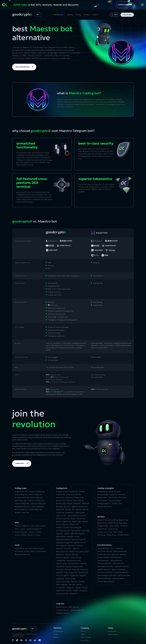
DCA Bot (83, 516)
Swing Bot (78, 588)
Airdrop (70, 15)
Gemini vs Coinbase (35, 532)
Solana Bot (72, 585)
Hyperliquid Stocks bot (79, 540)
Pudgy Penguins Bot (71, 573)
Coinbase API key (103, 526)
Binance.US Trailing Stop (37, 492)
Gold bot (67, 534)
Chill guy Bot (60, 513)
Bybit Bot (86, 509)
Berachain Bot (60, 498)
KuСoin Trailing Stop (21, 509)
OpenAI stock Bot (62, 564)
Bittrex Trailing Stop (36, 498)
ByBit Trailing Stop (21, 501)
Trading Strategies (106, 488)
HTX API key (124, 526)
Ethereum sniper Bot (63, 528)
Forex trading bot (76, 528)
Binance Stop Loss (62, 607)
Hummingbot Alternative (105, 566)
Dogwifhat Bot (76, 522)
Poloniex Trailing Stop (35, 509)
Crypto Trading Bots (21, 532)
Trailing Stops (21, 488)
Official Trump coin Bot (73, 561)
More (95, 15)
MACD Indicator (102, 501)
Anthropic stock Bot (62, 492)
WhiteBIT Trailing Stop (22, 513)
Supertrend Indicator (115, 501)
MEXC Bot (75, 555)
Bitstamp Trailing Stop (22, 498)
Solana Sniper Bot (62, 585)
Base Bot (59, 504)
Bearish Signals (39, 548)
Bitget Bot (75, 507)
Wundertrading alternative (106, 581)
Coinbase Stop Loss (62, 610)
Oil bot (72, 558)
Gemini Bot (60, 534)
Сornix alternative (103, 560)
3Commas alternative (104, 563)
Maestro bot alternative (105, 572)
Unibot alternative (118, 578)
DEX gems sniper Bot (63, 519)
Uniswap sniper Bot (62, 594)
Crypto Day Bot (80, 513)
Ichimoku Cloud (117, 504)
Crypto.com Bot (61, 516)
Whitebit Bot (73, 594)
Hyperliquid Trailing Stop (22, 507)
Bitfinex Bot (77, 504)
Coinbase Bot (69, 513)
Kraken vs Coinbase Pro (22, 526)
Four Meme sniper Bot (63, 531)
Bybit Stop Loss (74, 607)
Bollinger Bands (102, 498)
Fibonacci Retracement (105, 507)
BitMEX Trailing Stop (35, 494)
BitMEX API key (113, 523)
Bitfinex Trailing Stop (21, 494)
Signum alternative (124, 575)
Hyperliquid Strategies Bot (64, 543)
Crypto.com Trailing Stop (38, 504)
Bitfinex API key (113, 520)
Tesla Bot (85, 588)
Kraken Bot (60, 549)
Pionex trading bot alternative (107, 575)
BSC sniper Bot (77, 509)
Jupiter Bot (71, 546)
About (83, 634)
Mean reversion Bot (62, 552)
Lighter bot (76, 549)
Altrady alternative (103, 548)
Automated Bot (76, 494)
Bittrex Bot (59, 507)
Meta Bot (68, 555)
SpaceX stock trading (63, 582)
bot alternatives (105, 545)
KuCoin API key (113, 529)
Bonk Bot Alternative (104, 554)
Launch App (127, 15)
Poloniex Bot (76, 570)
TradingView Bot (103, 492)
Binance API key (102, 520)
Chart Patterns (113, 498)
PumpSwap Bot (83, 573)
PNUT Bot (68, 570)
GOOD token (59, 15)
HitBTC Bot (74, 534)
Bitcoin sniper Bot (79, 501)
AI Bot (68, 494)
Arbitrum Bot (74, 492)
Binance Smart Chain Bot (64, 501)
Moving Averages (103, 494)
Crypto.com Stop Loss (77, 610)
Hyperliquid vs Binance (121, 566)
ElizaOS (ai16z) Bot (62, 525)
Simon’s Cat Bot (70, 579)
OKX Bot (78, 558)
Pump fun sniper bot (63, 576)
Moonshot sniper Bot (63, 558)
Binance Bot (70, 498)
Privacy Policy (85, 640)
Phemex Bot (60, 570)
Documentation (58, 631)
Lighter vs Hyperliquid (118, 569)
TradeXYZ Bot (60, 591)
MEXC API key (118, 532)
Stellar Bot (74, 582)
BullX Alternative (116, 557)
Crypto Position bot (73, 516)
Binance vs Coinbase (34, 535)
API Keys (101, 517)
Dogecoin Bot (67, 522)
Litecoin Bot (68, 549)
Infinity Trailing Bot (115, 492)
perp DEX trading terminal (74, 567)
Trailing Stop (114, 494)
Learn (17, 523)
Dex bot (73, 519)
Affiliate (87, 15)
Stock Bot (82, 582)
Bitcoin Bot (67, 507)
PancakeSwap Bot (74, 564)
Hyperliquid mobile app (63, 540)
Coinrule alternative (116, 560)
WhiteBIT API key (123, 535)
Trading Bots (62, 488)
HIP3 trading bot (61, 546)
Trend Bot (69, 591)
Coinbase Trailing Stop (22, 504)
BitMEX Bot (85, 504)
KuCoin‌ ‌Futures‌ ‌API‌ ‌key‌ (105, 532)
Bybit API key (123, 523)
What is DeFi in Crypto (38, 526)
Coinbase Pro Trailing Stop (36, 501)
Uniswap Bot (83, 591)
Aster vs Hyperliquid (117, 548)
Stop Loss (60, 604)
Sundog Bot (70, 588)
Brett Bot (68, 509)
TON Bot (75, 591)
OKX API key (101, 535)
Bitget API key (124, 520)
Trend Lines (122, 494)
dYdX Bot (85, 522)
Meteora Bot (60, 555)
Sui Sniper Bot (61, 588)
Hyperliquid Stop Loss (63, 613)
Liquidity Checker (30, 551)
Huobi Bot (82, 534)
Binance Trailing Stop (21, 492)
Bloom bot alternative (120, 551)
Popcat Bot (60, 573)
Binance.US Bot (79, 498)
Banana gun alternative (119, 554)
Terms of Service (86, 637)
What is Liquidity (20, 529)
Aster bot (82, 492)
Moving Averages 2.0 (104, 504)
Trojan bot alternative (104, 578)
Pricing (78, 15)
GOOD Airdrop (113, 634)
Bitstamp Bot (83, 507)
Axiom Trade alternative (105, 551)
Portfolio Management (34, 529)
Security (83, 631)
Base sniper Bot (68, 504)
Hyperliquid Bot (61, 537)
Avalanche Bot (61, 494)
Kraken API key (102, 529)
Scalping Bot (60, 579)
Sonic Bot (79, 585)
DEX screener (19, 551)
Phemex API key (112, 535)
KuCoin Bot (79, 546)
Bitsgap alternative (104, 557)
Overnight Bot (61, 561)
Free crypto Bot (76, 531)
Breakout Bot (60, 509)
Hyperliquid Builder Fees (22, 554)
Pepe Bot (83, 564)
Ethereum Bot (74, 525)
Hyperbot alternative (104, 569)
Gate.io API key (114, 526)
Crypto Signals (19, 548)
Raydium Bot (74, 576)
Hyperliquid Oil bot (80, 543)
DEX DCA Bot (81, 519)
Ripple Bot (83, 576)
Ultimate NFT (58, 392)
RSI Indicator (123, 498)
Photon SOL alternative (121, 572)
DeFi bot (59, 522)
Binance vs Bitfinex (21, 535)
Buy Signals (29, 548)
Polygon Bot (84, 570)
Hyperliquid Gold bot (73, 537)
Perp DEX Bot (60, 567)
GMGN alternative (118, 563)
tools (17, 545)
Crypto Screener (41, 551)
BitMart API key (102, 523)
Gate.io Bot (85, 531)
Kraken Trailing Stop (38, 507)
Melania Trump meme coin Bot (79, 552)
